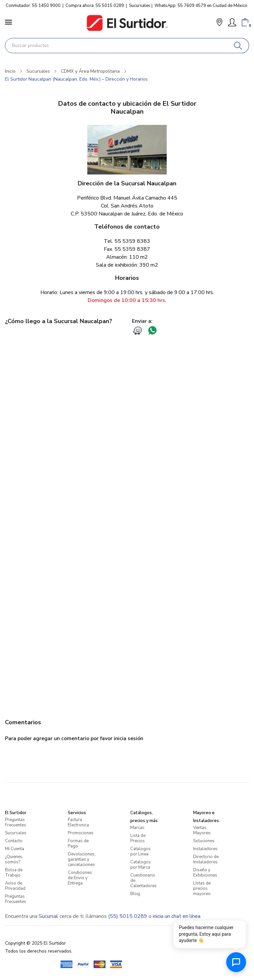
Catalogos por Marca (141, 865)
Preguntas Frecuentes (16, 822)
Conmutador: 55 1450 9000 (33, 6)
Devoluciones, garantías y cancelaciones (82, 859)
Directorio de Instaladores (206, 859)
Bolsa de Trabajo (14, 873)
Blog (135, 894)
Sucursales (140, 6)
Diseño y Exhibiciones (205, 873)
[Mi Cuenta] (232, 22)
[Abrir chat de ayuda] (236, 962)
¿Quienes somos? (14, 859)
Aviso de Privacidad (15, 886)
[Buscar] (238, 46)
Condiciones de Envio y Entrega (80, 878)
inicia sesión (128, 738)
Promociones (81, 833)
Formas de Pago (78, 844)
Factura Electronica (78, 822)
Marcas (137, 828)
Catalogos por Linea (141, 851)
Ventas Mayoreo (202, 830)
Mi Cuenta (15, 849)
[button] (219, 23)
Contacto (14, 841)
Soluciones (204, 841)
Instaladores (205, 849)
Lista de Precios (138, 838)
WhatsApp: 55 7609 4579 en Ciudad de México (201, 6)
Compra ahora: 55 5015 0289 (95, 6)
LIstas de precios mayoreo (202, 888)
